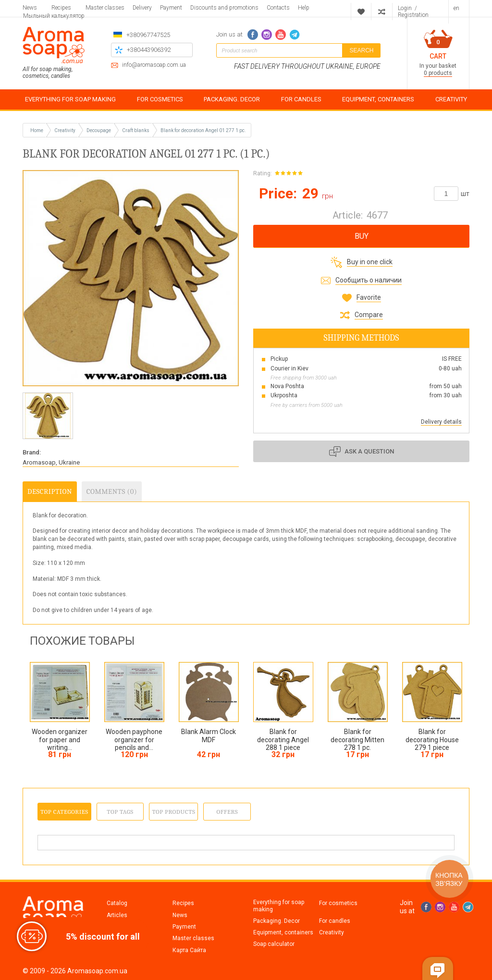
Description (50, 491)
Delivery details (441, 422)
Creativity (332, 932)
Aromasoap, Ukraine (51, 462)
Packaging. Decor (277, 921)
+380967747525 (148, 35)
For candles (335, 921)
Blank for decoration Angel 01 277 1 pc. (203, 130)
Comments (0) (112, 491)
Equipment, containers (283, 932)
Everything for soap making (279, 906)
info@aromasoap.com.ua (154, 65)
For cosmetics (338, 903)
